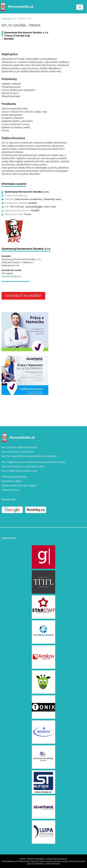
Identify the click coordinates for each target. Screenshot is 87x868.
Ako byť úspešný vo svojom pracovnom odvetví (29, 456)
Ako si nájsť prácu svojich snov (19, 471)
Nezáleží (9, 39)
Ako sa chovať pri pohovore (18, 452)
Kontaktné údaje (11, 481)
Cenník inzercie (10, 490)
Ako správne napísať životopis (19, 447)
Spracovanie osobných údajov (19, 485)
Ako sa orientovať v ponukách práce (23, 466)
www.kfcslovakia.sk (11, 276)
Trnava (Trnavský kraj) (17, 36)
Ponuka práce (6, 19)
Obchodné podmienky (14, 477)
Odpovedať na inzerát (23, 296)
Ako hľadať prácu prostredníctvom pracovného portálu (34, 462)
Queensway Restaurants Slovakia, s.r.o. (26, 32)
